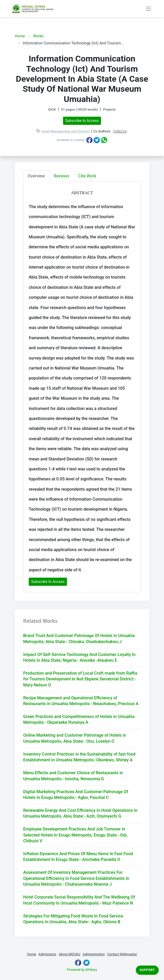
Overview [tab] (36, 176)
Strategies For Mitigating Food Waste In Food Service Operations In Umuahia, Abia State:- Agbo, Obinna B (73, 919)
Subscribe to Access (82, 121)
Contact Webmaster (122, 954)
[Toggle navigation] (148, 9)
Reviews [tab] (62, 176)
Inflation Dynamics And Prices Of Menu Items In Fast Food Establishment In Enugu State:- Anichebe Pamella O (78, 857)
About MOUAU (69, 954)
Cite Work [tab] (87, 176)
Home (20, 36)
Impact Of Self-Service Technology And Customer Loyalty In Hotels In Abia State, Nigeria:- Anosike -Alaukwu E (79, 657)
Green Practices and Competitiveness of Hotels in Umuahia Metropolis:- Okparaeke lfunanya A (79, 719)
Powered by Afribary (82, 970)
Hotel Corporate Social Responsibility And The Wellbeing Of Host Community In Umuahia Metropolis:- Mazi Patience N (79, 900)
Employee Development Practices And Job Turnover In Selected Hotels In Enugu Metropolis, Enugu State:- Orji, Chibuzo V (75, 835)
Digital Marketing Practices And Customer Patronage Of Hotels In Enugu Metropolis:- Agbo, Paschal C (76, 795)
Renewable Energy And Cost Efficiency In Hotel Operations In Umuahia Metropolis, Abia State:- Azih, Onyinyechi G (80, 813)
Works (38, 36)
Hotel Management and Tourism (66, 132)
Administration (94, 954)
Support (147, 970)
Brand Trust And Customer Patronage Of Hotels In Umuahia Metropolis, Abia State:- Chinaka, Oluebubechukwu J (79, 638)
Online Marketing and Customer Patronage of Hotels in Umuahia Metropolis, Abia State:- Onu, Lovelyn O (75, 738)
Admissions (47, 954)
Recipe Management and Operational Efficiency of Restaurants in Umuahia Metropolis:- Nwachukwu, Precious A (81, 701)
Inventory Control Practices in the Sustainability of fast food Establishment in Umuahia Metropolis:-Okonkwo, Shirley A (79, 757)
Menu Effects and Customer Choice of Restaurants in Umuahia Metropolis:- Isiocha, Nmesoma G (73, 776)
